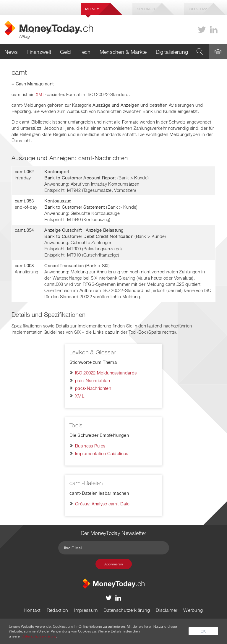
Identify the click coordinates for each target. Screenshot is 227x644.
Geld (65, 52)
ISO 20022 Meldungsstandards (106, 373)
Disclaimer (167, 610)
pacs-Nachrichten (93, 388)
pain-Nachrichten (93, 380)
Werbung (193, 610)
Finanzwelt (39, 52)
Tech (85, 52)
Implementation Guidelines (102, 453)
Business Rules (90, 446)
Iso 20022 (198, 9)
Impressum (86, 610)
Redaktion (57, 610)
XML (40, 94)
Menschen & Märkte (123, 52)
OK (203, 631)
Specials (146, 9)
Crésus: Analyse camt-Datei (103, 504)
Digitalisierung (172, 52)
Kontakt (33, 610)
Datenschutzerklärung (127, 610)
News (11, 52)
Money (92, 9)
